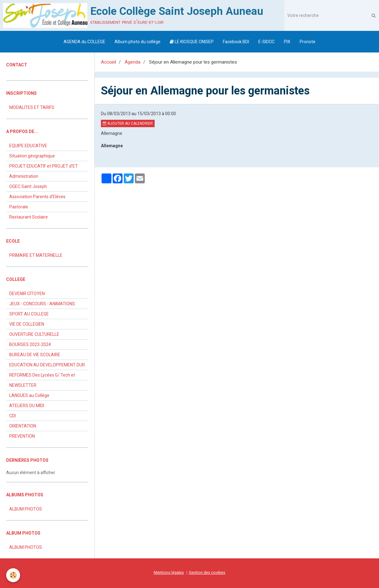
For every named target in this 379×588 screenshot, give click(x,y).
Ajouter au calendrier (128, 123)
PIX (287, 42)
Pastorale (19, 207)
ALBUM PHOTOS (26, 509)
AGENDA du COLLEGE (84, 42)
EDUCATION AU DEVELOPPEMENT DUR (47, 365)
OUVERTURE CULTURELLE (34, 334)
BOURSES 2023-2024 (30, 344)
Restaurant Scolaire (29, 217)
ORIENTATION (23, 426)
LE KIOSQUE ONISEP (192, 42)
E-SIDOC (267, 42)
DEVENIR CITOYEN (27, 294)
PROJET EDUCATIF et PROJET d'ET (44, 166)
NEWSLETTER (23, 385)
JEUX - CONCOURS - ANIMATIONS (42, 304)
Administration (24, 176)
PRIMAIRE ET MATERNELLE (36, 255)
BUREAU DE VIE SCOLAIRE (35, 355)
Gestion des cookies (207, 572)
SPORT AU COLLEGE (29, 314)
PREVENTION (22, 436)
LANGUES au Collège (29, 395)
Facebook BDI (236, 42)
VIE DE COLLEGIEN (27, 324)
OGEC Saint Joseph (28, 186)
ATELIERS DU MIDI (27, 406)
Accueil (108, 62)
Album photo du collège (137, 42)
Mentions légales (169, 572)
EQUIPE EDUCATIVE (28, 146)
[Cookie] (13, 575)
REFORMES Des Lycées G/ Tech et (42, 375)
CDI (12, 416)
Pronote (308, 42)
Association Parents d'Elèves (37, 197)
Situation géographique (32, 156)
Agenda (133, 62)
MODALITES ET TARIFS (32, 107)
